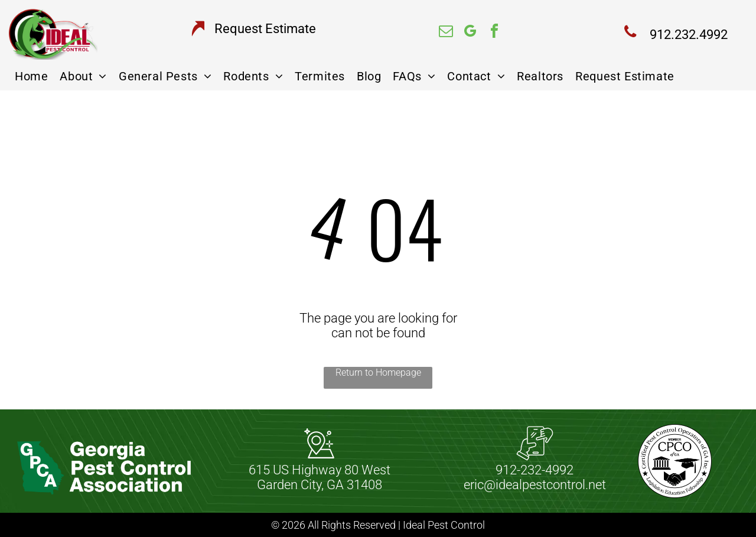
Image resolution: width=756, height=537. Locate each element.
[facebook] (494, 33)
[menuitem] (31, 76)
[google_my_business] (470, 33)
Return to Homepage (378, 372)
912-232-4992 (535, 470)
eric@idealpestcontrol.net (535, 485)
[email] (446, 33)
